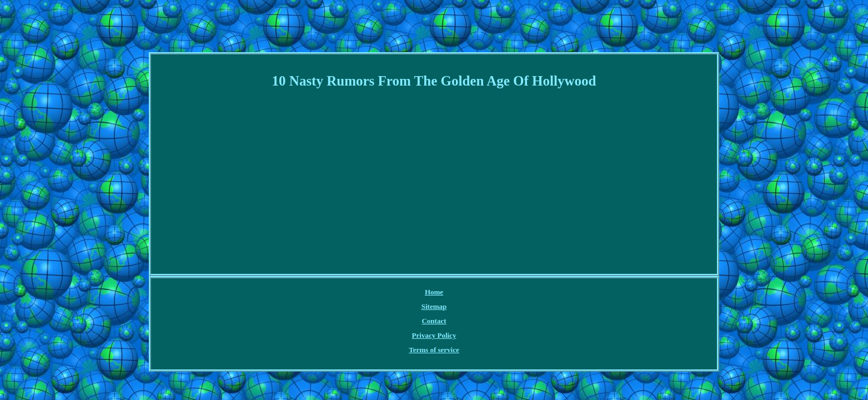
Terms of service (506, 292)
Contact (404, 292)
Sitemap (369, 292)
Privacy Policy (448, 292)
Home (337, 292)
